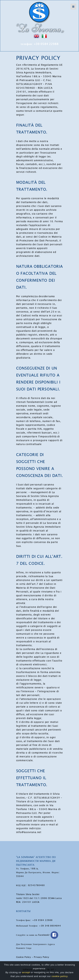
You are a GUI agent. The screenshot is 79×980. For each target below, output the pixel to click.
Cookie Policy (24, 957)
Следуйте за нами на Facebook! (37, 935)
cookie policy (60, 976)
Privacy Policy (41, 957)
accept (26, 972)
